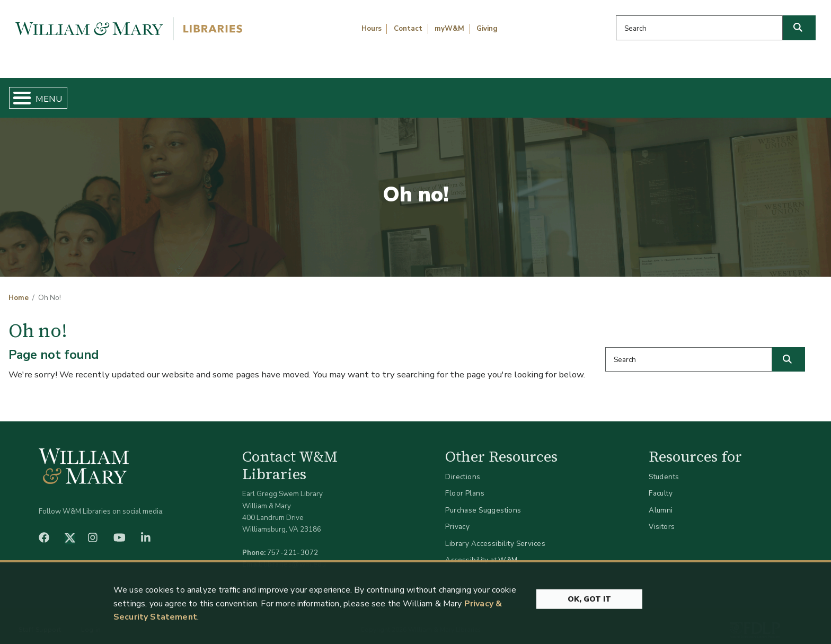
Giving (487, 29)
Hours (372, 29)
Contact (408, 29)
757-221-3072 (293, 544)
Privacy (457, 518)
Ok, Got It (589, 629)
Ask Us (765, 93)
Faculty (661, 485)
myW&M (449, 29)
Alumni (661, 501)
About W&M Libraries (633, 93)
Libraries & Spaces (475, 93)
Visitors (662, 518)
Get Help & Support (322, 93)
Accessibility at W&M (481, 552)
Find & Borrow (178, 93)
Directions (463, 468)
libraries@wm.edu (295, 556)
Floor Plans (465, 485)
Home (64, 93)
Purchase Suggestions (483, 501)
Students (664, 468)
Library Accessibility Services (495, 535)
